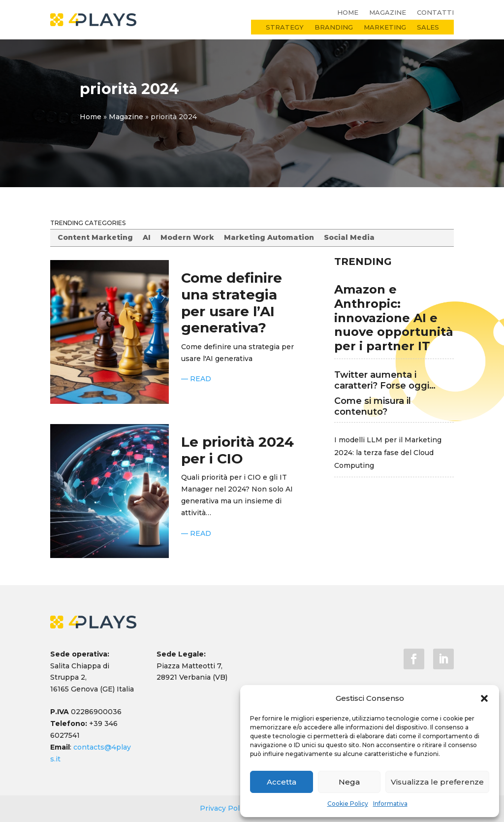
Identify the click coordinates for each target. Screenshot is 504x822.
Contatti (435, 13)
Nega (349, 782)
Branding (334, 27)
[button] (484, 698)
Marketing (385, 27)
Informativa (390, 804)
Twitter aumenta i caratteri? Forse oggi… (385, 380)
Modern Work (187, 237)
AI (147, 237)
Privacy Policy (226, 808)
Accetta (282, 782)
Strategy (285, 27)
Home (348, 13)
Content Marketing (95, 237)
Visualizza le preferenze (437, 782)
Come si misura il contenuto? (373, 406)
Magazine (388, 13)
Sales (428, 27)
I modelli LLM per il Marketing (388, 440)
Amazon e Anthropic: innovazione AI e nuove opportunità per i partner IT (394, 318)
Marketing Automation (269, 237)
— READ (196, 379)
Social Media (349, 237)
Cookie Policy (348, 804)
